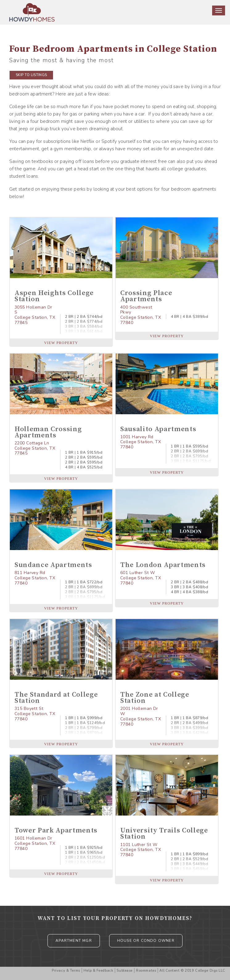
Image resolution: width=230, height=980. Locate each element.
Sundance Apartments (53, 565)
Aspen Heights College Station (54, 296)
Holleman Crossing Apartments (48, 432)
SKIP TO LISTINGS (31, 75)
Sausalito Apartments (158, 429)
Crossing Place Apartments (146, 296)
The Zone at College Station (155, 698)
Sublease (124, 971)
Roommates (146, 971)
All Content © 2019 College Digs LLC (192, 971)
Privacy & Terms (66, 971)
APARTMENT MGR (74, 941)
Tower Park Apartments (56, 830)
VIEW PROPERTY (61, 343)
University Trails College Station (164, 834)
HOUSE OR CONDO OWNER (146, 941)
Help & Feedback (98, 971)
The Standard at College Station (56, 698)
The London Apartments (163, 565)
